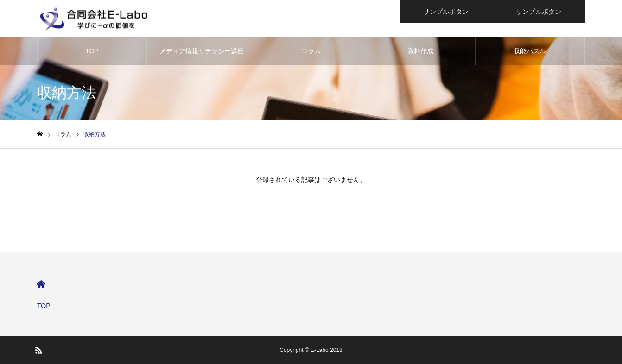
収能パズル (530, 51)
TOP (92, 51)
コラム (311, 51)
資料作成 (420, 51)
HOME (41, 284)
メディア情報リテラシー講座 (202, 51)
